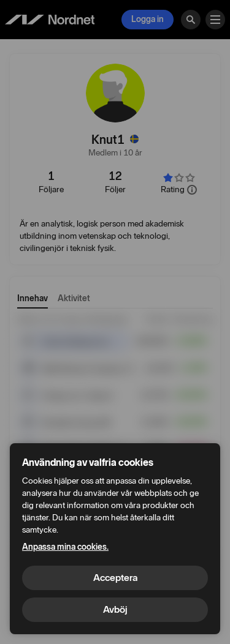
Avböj (115, 609)
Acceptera (115, 578)
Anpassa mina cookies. (65, 547)
